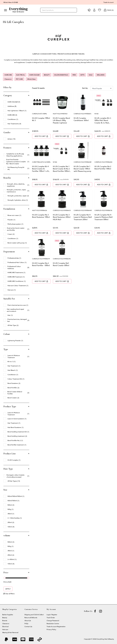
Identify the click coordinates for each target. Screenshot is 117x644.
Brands (5, 620)
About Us (28, 620)
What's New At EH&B (11, 2)
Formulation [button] (9, 209)
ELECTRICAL (21, 75)
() (109, 10)
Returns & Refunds (31, 617)
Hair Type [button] (8, 469)
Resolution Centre (53, 623)
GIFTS (82, 75)
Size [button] (5, 490)
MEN (74, 75)
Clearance (8, 79)
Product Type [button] (10, 406)
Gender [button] (7, 132)
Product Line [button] (10, 454)
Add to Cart (41, 136)
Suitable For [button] (9, 299)
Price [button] (6, 573)
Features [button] (7, 148)
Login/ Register (52, 614)
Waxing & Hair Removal (10, 632)
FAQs (26, 623)
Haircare (5, 629)
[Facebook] (95, 611)
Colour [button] (7, 334)
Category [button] (8, 95)
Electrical (5, 626)
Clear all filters (9, 594)
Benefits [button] (7, 178)
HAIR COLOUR (34, 75)
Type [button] (6, 349)
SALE (91, 75)
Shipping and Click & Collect (34, 614)
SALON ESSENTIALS (61, 75)
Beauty (5, 617)
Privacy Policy (51, 629)
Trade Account (108, 2)
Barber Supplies (8, 614)
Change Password (53, 620)
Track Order (51, 617)
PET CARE (19, 79)
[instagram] (101, 611)
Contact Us (28, 626)
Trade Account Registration (56, 626)
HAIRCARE (8, 75)
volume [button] (7, 536)
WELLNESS (101, 75)
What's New (31, 79)
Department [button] (9, 252)
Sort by (85, 88)
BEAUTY (47, 75)
